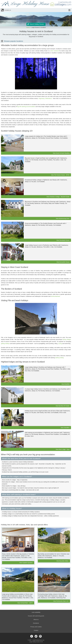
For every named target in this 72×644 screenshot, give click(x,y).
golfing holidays (5, 343)
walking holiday (59, 358)
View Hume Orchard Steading (61, 153)
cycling (60, 343)
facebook (32, 636)
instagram (40, 636)
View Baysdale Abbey (62, 561)
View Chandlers (65, 428)
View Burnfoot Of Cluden (63, 406)
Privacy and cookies (36, 627)
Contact (36, 630)
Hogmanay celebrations (45, 98)
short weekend (55, 51)
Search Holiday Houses (37, 24)
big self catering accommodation (26, 107)
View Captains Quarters (26, 563)
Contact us (8, 10)
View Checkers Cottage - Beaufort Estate (58, 197)
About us (36, 619)
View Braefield (65, 384)
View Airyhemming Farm (63, 218)
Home (28, 27)
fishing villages (67, 339)
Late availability (36, 612)
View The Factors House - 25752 (60, 175)
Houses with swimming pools (36, 616)
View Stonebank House (63, 240)
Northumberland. (56, 296)
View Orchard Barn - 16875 (25, 603)
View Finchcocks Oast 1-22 (61, 601)
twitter (36, 636)
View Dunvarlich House (63, 262)
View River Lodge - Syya (63, 449)
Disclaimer (36, 623)
